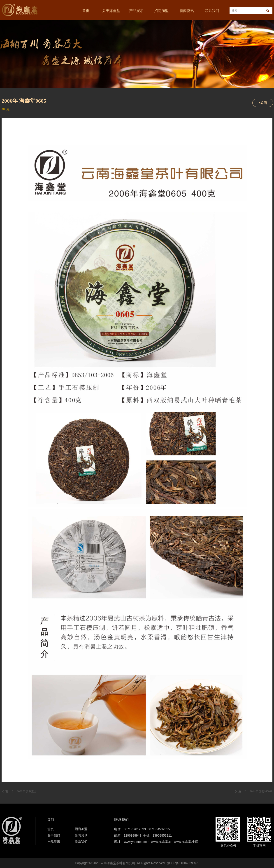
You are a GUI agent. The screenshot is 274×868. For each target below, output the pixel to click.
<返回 (263, 103)
